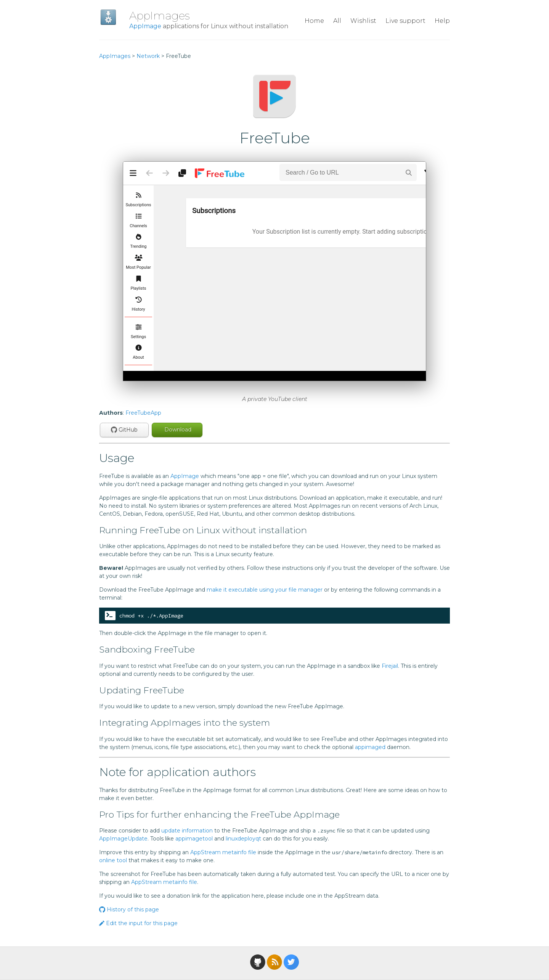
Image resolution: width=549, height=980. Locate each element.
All (337, 21)
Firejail (390, 666)
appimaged (370, 747)
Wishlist (363, 21)
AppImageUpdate (123, 839)
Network (148, 56)
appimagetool (194, 839)
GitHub (124, 430)
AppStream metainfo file (223, 852)
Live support (405, 21)
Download (177, 430)
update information (187, 831)
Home (314, 21)
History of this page (129, 909)
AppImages (160, 16)
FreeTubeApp (143, 413)
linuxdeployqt (243, 839)
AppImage (145, 26)
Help (442, 21)
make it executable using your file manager (265, 590)
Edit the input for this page (138, 923)
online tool (113, 860)
